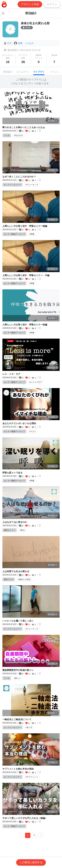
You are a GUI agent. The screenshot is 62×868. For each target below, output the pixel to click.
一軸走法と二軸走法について (17, 719)
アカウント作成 (30, 4)
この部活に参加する (31, 862)
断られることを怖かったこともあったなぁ (24, 127)
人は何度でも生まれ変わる (16, 571)
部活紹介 (8, 72)
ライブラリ (39, 72)
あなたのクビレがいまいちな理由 (19, 423)
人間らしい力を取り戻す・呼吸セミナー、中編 (26, 275)
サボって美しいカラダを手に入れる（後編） (25, 818)
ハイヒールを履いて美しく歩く (18, 621)
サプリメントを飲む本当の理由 (18, 769)
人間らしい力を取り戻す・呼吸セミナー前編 (25, 325)
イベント (54, 72)
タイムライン (23, 72)
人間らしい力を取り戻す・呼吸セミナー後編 (25, 226)
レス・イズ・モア (11, 374)
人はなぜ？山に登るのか (15, 522)
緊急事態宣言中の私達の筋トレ (18, 670)
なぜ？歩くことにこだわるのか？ (19, 177)
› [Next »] (41, 835)
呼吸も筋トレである (12, 473)
